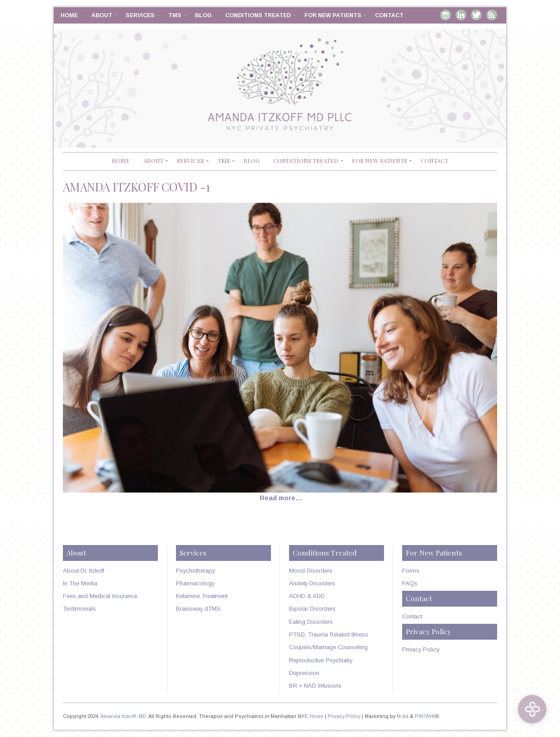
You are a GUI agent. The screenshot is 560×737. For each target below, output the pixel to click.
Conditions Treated (258, 15)
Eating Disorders (311, 622)
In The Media (80, 583)
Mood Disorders (311, 571)
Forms (411, 571)
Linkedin (461, 15)
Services (140, 15)
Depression (304, 673)
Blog (203, 15)
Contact (389, 15)
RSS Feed (492, 15)
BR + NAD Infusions (315, 686)
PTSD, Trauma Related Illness (329, 634)
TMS (175, 15)
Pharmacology (195, 583)
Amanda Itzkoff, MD (123, 716)
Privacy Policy (421, 649)
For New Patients (333, 15)
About (102, 15)
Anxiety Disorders (312, 583)
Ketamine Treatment (202, 596)
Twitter (476, 15)
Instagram (446, 15)
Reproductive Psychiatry (321, 660)
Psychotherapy (195, 571)
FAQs (410, 583)
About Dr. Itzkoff (83, 571)
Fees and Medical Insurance (100, 596)
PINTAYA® (427, 716)
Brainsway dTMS (198, 609)
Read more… (281, 498)
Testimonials (79, 609)
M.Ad (403, 716)
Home (69, 15)
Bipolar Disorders (312, 609)
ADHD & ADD (307, 596)
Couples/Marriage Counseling (328, 647)
